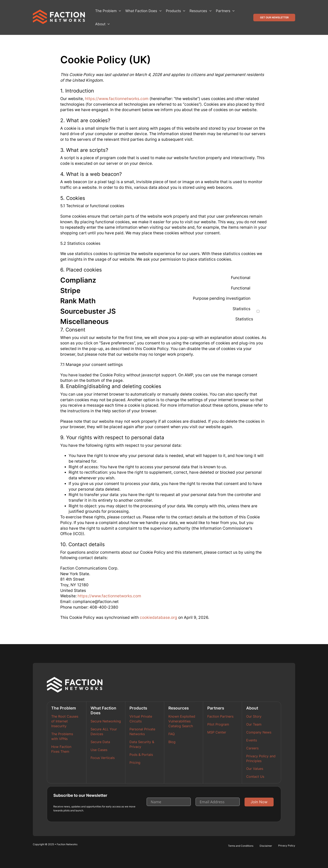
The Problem (106, 11)
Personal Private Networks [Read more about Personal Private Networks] (142, 732)
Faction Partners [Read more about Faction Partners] (220, 716)
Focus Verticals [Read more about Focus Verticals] (103, 758)
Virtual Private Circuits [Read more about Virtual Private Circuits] (141, 719)
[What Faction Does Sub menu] (160, 11)
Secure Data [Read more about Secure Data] (100, 742)
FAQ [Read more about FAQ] (172, 734)
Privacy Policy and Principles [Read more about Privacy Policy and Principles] (261, 759)
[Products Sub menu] (184, 11)
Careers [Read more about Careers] (252, 748)
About (100, 24)
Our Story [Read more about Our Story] (254, 716)
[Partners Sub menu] (233, 11)
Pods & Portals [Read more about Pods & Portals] (141, 755)
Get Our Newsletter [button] (274, 17)
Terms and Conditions (241, 846)
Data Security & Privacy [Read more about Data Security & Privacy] (142, 744)
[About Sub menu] (109, 24)
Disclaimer (266, 846)
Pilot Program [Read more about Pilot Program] (218, 724)
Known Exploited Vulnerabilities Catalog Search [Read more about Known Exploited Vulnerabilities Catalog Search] (182, 721)
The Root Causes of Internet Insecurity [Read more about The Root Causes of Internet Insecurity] (65, 721)
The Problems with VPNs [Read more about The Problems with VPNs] (62, 736)
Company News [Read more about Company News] (259, 732)
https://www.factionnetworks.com (117, 99)
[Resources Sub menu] (210, 11)
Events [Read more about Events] (252, 740)
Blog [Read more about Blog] (172, 742)
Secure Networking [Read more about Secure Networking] (106, 721)
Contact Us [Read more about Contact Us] (255, 777)
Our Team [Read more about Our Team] (254, 724)
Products (173, 11)
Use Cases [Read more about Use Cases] (99, 750)
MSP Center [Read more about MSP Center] (217, 732)
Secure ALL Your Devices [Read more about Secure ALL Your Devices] (104, 732)
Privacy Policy (287, 846)
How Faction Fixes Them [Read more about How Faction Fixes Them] (61, 749)
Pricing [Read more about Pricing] (135, 763)
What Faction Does (141, 11)
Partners (223, 11)
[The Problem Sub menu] (120, 11)
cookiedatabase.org (158, 617)
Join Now (259, 802)
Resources (198, 11)
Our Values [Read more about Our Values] (255, 769)
